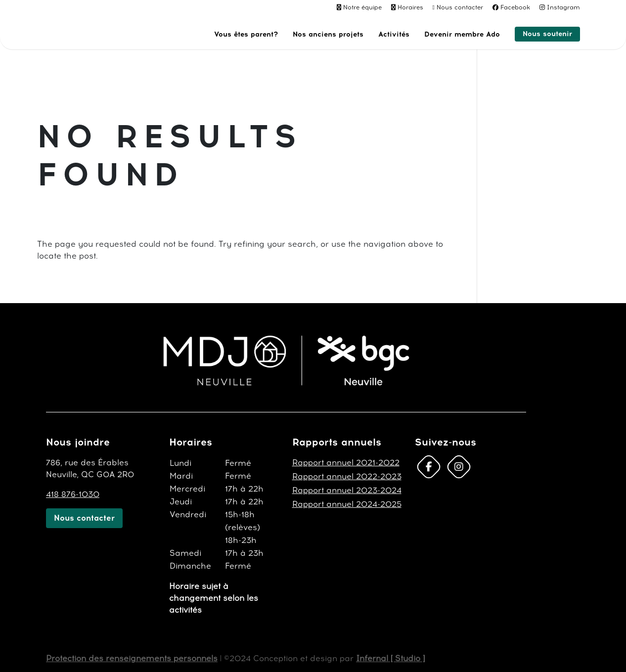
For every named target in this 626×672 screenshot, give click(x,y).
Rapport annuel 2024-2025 (347, 504)
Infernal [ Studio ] (390, 658)
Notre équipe (362, 7)
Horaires (410, 7)
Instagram (563, 7)
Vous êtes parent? (246, 35)
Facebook (515, 7)
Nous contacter (460, 7)
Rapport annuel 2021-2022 (346, 463)
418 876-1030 (73, 494)
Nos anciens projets (328, 35)
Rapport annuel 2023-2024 (347, 490)
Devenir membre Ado (462, 35)
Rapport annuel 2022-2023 (347, 476)
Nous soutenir (547, 34)
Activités (394, 35)
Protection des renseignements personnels (132, 658)
